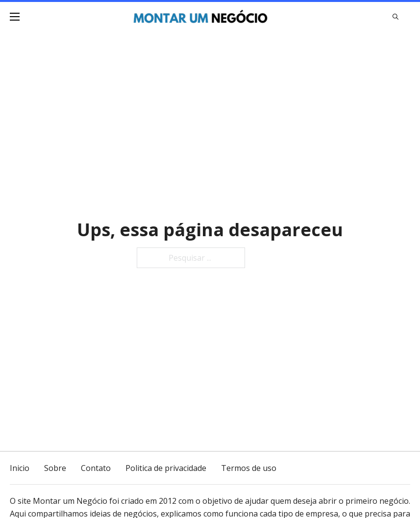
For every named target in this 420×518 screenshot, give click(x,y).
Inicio (20, 468)
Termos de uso (249, 468)
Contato (96, 468)
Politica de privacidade (166, 468)
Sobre (55, 468)
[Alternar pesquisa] (395, 17)
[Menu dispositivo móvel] (15, 17)
